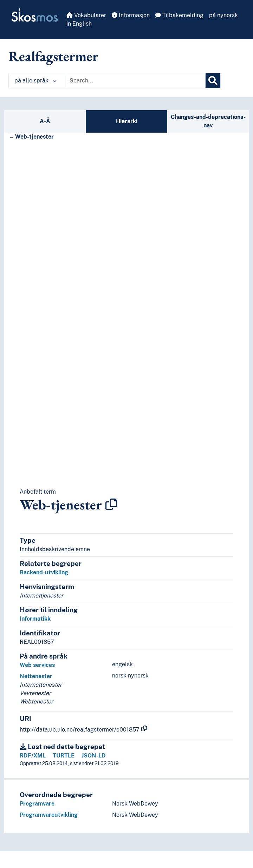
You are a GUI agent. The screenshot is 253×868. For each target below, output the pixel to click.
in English (79, 24)
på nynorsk (223, 15)
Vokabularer (86, 15)
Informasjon (131, 15)
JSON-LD (94, 756)
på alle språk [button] (35, 81)
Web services (37, 665)
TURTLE (64, 756)
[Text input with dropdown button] (135, 81)
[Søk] (213, 81)
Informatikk (35, 619)
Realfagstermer (53, 56)
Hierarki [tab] (127, 121)
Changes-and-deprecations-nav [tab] (208, 121)
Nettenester (36, 676)
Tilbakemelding (179, 15)
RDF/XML (33, 756)
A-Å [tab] (45, 121)
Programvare (37, 804)
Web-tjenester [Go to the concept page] (34, 137)
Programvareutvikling (49, 815)
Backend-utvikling (44, 572)
